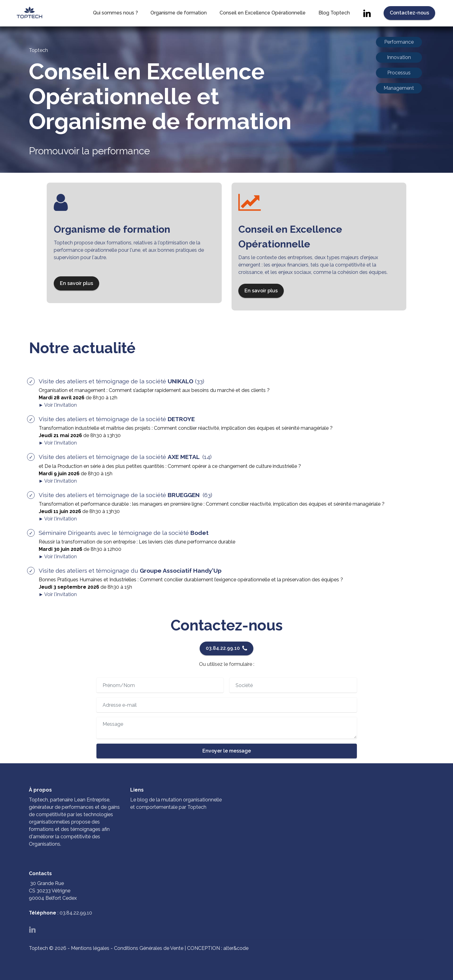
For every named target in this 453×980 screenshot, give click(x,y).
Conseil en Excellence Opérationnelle (263, 14)
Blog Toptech (334, 14)
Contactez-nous (409, 14)
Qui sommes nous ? (115, 14)
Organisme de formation (179, 14)
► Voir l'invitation (58, 405)
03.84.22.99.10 (226, 648)
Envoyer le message (227, 751)
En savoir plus (79, 283)
